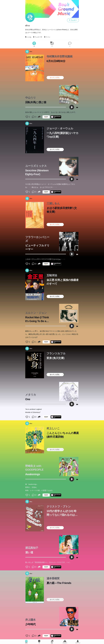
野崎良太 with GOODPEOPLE (34, 468)
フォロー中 (38, 37)
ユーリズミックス (36, 166)
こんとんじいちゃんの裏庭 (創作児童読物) (63, 435)
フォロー (73, 20)
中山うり (31, 98)
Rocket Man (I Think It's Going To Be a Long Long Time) (37, 319)
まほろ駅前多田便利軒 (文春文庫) (62, 210)
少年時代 (30, 624)
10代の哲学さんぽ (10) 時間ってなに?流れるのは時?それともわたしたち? (62, 513)
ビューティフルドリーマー (37, 247)
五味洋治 (52, 275)
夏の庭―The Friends (59, 583)
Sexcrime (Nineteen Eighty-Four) (37, 172)
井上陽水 (30, 620)
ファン (47, 37)
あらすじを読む (56, 77)
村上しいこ (53, 428)
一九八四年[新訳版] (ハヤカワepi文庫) (63, 135)
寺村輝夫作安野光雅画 (60, 56)
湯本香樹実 (53, 578)
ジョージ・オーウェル (60, 128)
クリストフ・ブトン (59, 506)
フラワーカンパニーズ (37, 239)
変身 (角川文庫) (55, 358)
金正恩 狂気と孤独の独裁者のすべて (63, 282)
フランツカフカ (56, 353)
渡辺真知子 (32, 548)
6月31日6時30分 (56, 61)
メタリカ (31, 395)
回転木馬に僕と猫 (36, 102)
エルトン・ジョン (36, 313)
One (28, 399)
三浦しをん (53, 203)
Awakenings (33, 474)
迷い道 (29, 552)
